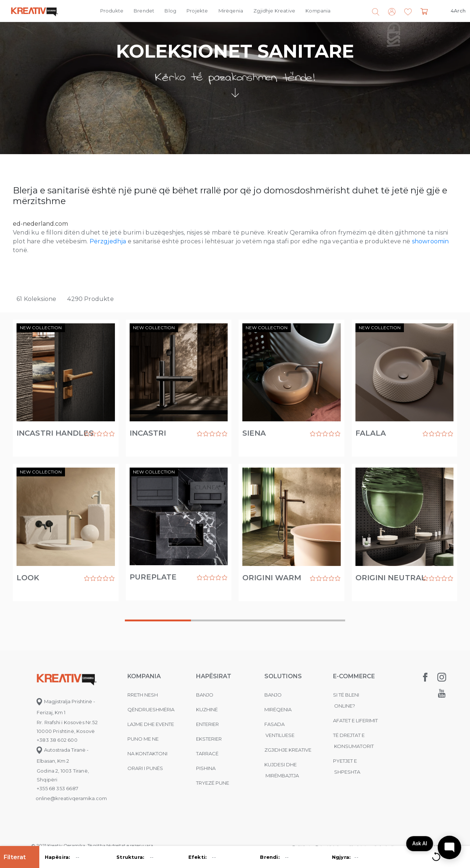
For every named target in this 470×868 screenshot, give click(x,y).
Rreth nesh (143, 695)
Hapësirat (214, 676)
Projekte (197, 11)
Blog (170, 11)
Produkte (112, 11)
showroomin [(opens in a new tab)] (431, 241)
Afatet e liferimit (355, 720)
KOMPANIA (144, 676)
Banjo (205, 695)
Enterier (207, 724)
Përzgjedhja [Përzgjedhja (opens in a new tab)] (108, 241)
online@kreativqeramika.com (71, 798)
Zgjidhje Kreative (274, 11)
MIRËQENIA (278, 709)
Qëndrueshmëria (151, 709)
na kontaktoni (147, 753)
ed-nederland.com (40, 224)
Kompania (318, 11)
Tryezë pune (213, 783)
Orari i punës (145, 768)
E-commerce (354, 676)
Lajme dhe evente (151, 724)
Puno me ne (143, 739)
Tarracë (207, 753)
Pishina (206, 768)
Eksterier (209, 739)
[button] (408, 12)
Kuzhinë (207, 709)
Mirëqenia (231, 11)
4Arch (458, 11)
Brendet (144, 11)
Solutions (283, 676)
